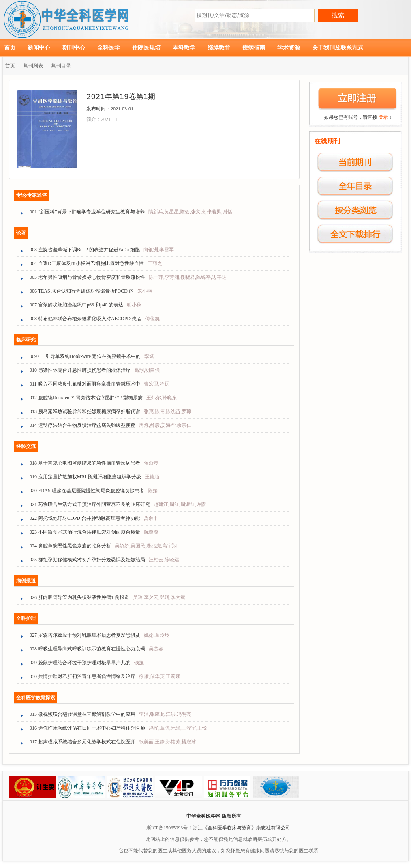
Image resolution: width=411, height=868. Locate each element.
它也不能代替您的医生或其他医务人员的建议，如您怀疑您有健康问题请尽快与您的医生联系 (218, 851)
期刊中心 (74, 48)
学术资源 (289, 48)
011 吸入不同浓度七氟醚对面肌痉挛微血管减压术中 (85, 384)
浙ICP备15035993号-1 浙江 (175, 828)
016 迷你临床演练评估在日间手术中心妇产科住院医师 (87, 728)
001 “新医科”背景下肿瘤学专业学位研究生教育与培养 (87, 212)
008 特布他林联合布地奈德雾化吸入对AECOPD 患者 (86, 319)
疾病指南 (254, 48)
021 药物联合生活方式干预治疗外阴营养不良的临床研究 (90, 504)
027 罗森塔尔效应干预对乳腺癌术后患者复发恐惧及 (85, 635)
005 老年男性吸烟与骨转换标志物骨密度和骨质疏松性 (87, 277)
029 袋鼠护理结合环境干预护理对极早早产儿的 (80, 663)
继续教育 (219, 48)
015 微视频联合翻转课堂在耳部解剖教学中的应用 (82, 714)
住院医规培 (146, 48)
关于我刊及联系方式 (338, 48)
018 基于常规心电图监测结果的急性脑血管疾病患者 (85, 463)
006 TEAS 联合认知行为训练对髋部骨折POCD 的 (82, 291)
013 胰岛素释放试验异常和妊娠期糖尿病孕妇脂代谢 (85, 411)
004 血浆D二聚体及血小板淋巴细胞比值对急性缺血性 (87, 263)
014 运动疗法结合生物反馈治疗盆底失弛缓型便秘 (82, 425)
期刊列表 (33, 66)
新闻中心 (39, 48)
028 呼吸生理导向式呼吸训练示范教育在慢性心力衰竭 (87, 649)
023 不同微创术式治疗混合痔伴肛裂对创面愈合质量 (85, 532)
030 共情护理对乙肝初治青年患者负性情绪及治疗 (82, 676)
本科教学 (184, 48)
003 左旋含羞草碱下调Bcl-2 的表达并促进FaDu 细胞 (85, 250)
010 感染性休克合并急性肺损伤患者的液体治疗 (80, 370)
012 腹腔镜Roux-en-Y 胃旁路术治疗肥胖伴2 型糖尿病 (86, 398)
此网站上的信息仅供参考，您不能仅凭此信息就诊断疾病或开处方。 (218, 839)
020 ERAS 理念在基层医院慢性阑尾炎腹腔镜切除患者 (87, 491)
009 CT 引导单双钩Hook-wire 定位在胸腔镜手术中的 (85, 356)
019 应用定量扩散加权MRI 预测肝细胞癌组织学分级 (85, 477)
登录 (383, 117)
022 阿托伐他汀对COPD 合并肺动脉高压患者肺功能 (85, 518)
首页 (10, 48)
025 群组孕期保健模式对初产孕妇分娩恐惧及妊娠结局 (87, 560)
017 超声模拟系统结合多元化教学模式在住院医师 (82, 742)
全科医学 (109, 48)
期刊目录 (61, 66)
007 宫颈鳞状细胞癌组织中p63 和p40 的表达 (76, 305)
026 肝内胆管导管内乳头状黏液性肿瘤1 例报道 (79, 597)
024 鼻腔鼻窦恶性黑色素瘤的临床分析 (70, 546)
